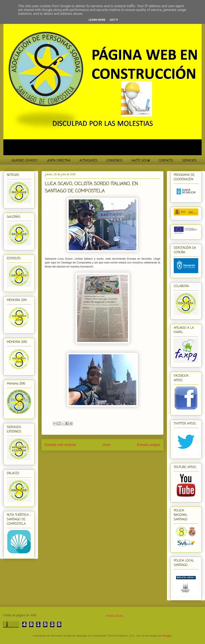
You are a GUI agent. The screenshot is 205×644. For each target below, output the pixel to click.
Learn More (97, 20)
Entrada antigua (149, 445)
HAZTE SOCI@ (141, 161)
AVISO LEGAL (115, 616)
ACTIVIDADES (88, 161)
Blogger (167, 636)
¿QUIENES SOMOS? (24, 161)
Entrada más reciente (60, 445)
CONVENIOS (114, 161)
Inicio (107, 445)
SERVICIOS (189, 161)
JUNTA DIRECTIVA (59, 161)
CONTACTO (166, 161)
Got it (114, 20)
